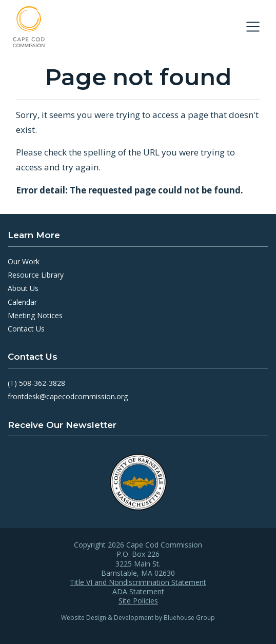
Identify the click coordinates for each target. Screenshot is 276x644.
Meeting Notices (35, 315)
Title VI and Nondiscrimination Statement (138, 582)
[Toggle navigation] (253, 27)
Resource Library (36, 275)
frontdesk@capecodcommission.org (68, 396)
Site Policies (138, 601)
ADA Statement (138, 592)
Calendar (22, 302)
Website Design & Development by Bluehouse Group (138, 618)
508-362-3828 (42, 383)
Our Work (24, 261)
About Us (23, 288)
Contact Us (26, 329)
